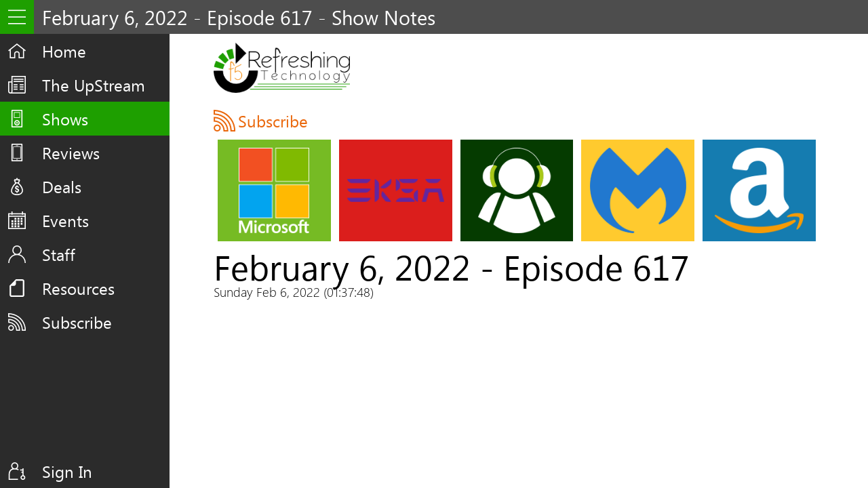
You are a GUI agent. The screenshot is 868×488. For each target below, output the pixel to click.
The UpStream (94, 85)
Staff (59, 254)
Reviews (71, 152)
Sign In (67, 471)
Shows (65, 119)
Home (64, 51)
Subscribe (77, 322)
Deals (62, 186)
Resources (78, 288)
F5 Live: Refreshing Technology (282, 68)
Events (65, 220)
